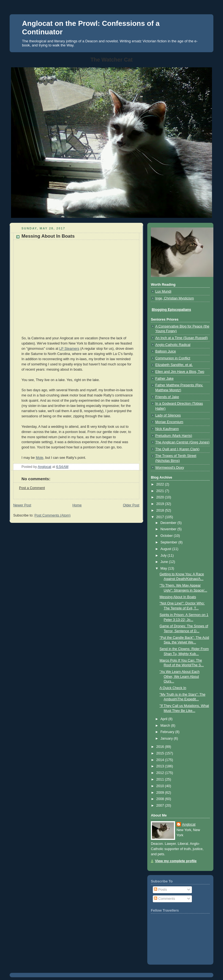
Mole (40, 458)
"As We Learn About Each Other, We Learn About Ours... (180, 677)
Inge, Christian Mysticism (175, 298)
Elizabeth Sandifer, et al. (174, 365)
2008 (161, 799)
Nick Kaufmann (167, 429)
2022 (161, 484)
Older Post (131, 505)
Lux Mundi (163, 291)
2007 (161, 806)
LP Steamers (69, 349)
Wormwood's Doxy (170, 468)
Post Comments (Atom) (52, 515)
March (166, 726)
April (164, 719)
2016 (161, 747)
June (165, 562)
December (169, 523)
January (167, 739)
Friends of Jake (167, 397)
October (167, 536)
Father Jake (164, 379)
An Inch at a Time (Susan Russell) (182, 338)
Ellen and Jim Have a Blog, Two (180, 372)
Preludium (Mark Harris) (174, 436)
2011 (161, 779)
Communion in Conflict (173, 358)
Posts (160, 890)
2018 (161, 510)
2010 (161, 786)
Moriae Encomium (169, 422)
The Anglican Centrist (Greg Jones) (182, 442)
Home (77, 505)
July (164, 556)
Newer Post (22, 505)
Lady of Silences (168, 415)
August (166, 549)
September (169, 542)
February (168, 732)
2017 (161, 517)
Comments (164, 899)
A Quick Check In (173, 688)
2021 (161, 491)
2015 (161, 753)
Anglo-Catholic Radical (173, 345)
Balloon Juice (166, 351)
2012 (161, 773)
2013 (161, 766)
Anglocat (189, 824)
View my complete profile (176, 861)
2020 (161, 497)
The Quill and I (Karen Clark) (177, 449)
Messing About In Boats (178, 597)
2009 (161, 793)
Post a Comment (32, 488)
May (164, 568)
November (169, 529)
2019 (161, 504)
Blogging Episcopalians (171, 310)
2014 (161, 760)
